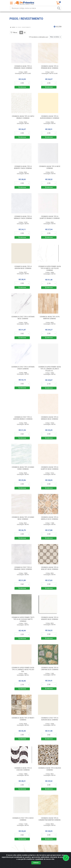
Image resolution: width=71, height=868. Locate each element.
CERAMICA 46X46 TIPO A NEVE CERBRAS (50, 167)
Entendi (36, 863)
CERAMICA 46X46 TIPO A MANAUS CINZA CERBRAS (23, 217)
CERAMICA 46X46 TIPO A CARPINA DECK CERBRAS (50, 669)
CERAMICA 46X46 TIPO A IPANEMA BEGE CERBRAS (50, 67)
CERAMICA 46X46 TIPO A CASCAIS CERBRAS (23, 769)
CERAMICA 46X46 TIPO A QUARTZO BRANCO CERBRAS (50, 217)
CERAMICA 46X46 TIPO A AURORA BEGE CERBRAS (23, 267)
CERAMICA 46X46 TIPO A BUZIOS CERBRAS (50, 769)
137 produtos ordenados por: (39, 37)
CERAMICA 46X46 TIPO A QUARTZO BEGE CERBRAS (50, 468)
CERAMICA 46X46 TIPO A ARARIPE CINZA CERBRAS (23, 167)
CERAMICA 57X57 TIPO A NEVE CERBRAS (23, 819)
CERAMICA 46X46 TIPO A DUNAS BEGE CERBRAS (23, 518)
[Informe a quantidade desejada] (22, 83)
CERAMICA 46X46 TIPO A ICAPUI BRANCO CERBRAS (23, 117)
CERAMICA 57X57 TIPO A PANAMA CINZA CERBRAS (23, 568)
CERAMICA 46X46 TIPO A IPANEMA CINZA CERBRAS (23, 67)
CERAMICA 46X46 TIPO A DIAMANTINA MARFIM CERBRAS (50, 819)
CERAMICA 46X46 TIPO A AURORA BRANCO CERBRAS (50, 117)
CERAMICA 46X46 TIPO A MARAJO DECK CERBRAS (50, 518)
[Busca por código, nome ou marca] (33, 8)
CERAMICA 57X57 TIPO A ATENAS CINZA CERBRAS (23, 368)
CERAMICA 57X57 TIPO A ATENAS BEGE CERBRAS (23, 318)
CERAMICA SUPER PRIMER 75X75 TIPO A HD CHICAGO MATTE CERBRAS (23, 619)
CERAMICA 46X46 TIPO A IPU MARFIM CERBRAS (50, 318)
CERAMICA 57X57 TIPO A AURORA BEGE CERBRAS (50, 719)
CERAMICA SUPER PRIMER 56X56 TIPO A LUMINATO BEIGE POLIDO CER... (23, 670)
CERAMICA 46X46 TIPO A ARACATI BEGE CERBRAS (50, 568)
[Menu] (11, 3)
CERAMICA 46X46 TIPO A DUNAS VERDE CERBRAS (23, 468)
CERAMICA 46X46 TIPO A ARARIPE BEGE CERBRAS (50, 618)
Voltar (58, 27)
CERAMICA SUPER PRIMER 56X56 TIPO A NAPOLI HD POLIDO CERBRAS (50, 268)
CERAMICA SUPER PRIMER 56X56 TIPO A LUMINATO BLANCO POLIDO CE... (50, 369)
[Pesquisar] (59, 8)
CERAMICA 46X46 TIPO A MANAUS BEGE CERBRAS (50, 418)
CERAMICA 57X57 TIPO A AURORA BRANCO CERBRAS (23, 418)
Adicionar (22, 87)
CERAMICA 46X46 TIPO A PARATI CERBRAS (23, 719)
